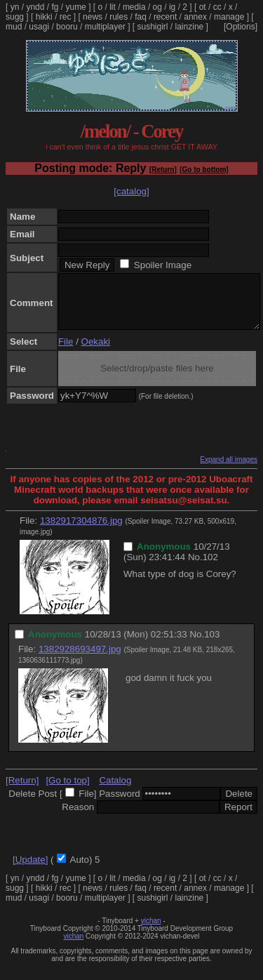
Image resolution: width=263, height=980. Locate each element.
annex (195, 17)
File (66, 352)
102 (210, 568)
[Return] (163, 170)
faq (141, 17)
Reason (78, 817)
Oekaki (96, 352)
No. (195, 568)
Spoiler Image (163, 265)
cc (217, 7)
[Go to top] (67, 791)
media (134, 7)
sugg (15, 17)
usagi (39, 27)
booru (67, 27)
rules (119, 17)
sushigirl (153, 27)
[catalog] (131, 191)
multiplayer (105, 27)
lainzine (190, 27)
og (157, 7)
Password (120, 804)
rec (66, 17)
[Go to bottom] (204, 170)
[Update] (30, 870)
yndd (35, 7)
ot (203, 7)
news (93, 17)
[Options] (241, 27)
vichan (151, 931)
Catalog (115, 791)
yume (75, 7)
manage (229, 17)
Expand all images (229, 470)
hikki (44, 17)
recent (165, 17)
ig (172, 7)
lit (113, 7)
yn (15, 7)
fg (55, 7)
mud (14, 27)
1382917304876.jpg (81, 531)
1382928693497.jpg (80, 660)
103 (212, 645)
